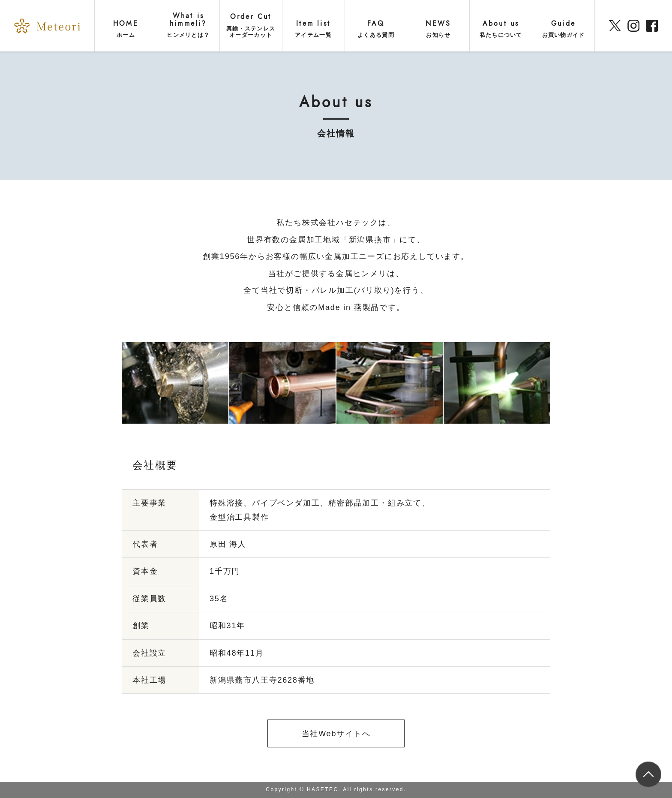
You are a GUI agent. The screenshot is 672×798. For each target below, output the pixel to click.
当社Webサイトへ (336, 734)
